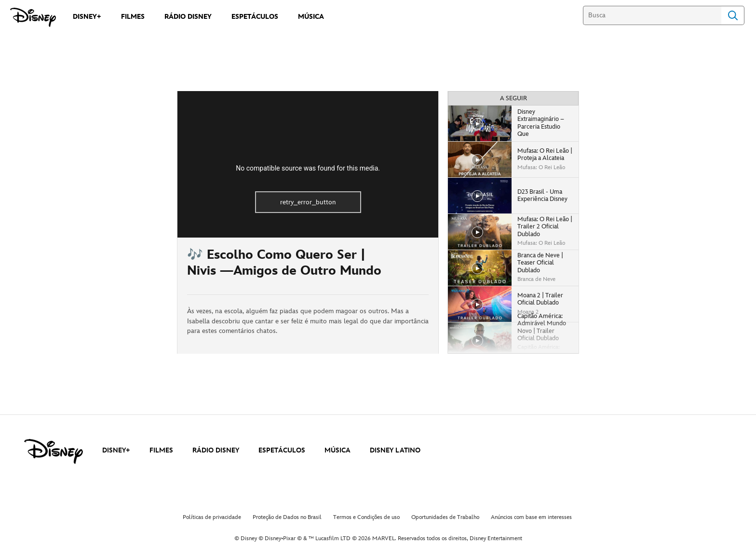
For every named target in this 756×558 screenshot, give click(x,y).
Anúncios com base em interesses (531, 517)
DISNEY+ (116, 450)
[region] (308, 164)
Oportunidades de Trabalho (445, 517)
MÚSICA (337, 450)
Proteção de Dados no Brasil (287, 517)
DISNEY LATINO (395, 450)
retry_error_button (308, 202)
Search (733, 15)
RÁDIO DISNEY (216, 450)
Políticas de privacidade (212, 517)
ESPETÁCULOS (282, 450)
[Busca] (652, 15)
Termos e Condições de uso (366, 517)
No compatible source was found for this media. (308, 168)
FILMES (161, 450)
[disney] (54, 452)
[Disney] (33, 17)
